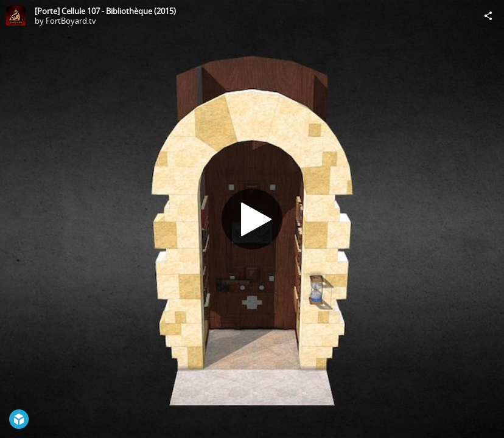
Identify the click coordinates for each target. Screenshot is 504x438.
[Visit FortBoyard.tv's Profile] (16, 16)
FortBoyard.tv (71, 21)
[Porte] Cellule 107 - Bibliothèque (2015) (105, 11)
